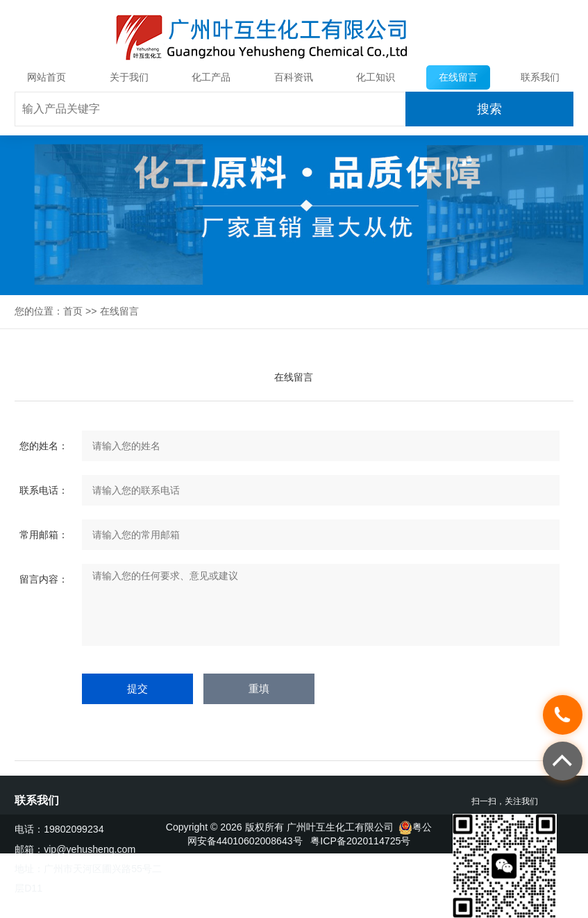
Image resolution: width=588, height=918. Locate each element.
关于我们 (129, 77)
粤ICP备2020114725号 (360, 841)
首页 (73, 311)
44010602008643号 (260, 841)
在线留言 (458, 77)
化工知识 (376, 77)
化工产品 (211, 77)
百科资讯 (294, 77)
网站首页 (47, 77)
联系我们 (540, 77)
